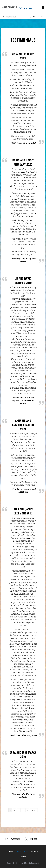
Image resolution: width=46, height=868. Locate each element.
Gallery (35, 851)
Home (11, 851)
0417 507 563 (38, 16)
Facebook (12, 839)
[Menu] (43, 7)
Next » (34, 810)
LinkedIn (31, 839)
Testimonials (22, 851)
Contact (23, 857)
